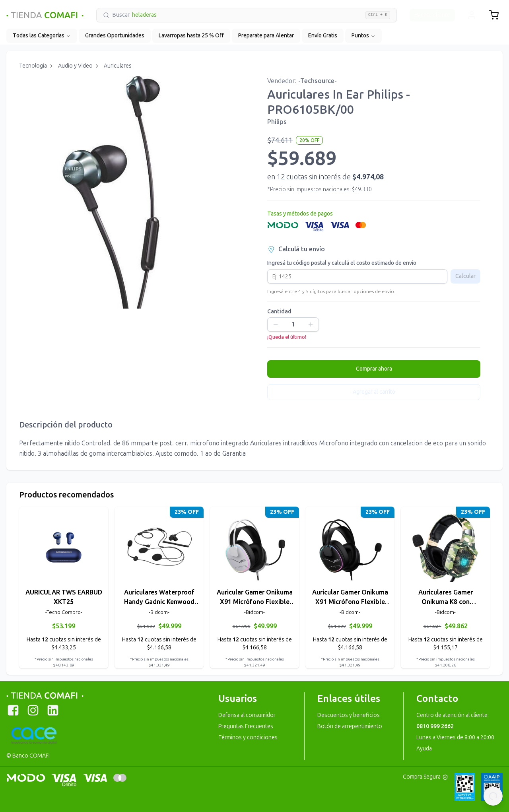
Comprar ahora (374, 369)
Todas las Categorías (42, 36)
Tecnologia (33, 66)
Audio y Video (75, 66)
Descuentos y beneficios (349, 715)
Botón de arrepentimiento (350, 726)
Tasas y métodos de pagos (300, 214)
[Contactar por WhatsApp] (493, 796)
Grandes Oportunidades (115, 36)
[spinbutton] (293, 324)
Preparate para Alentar (266, 36)
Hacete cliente (432, 15)
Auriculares (118, 66)
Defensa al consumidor (247, 715)
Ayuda (424, 749)
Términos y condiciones (248, 737)
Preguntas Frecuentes (246, 726)
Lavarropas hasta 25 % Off (191, 36)
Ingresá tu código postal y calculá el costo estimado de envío (342, 263)
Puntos (363, 36)
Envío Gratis (323, 36)
